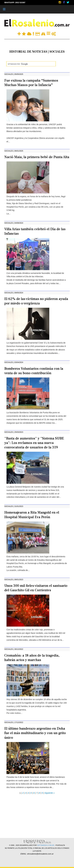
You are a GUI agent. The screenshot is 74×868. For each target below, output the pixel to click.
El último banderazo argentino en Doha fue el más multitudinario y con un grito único (35, 733)
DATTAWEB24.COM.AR (46, 845)
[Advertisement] (37, 815)
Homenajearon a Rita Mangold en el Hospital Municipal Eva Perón (32, 515)
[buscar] (31, 64)
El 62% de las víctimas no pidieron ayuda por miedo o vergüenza (36, 301)
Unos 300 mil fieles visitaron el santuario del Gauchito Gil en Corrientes (36, 588)
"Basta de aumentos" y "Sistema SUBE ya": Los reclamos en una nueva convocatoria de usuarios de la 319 (34, 443)
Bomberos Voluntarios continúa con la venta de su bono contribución (34, 371)
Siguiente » (49, 793)
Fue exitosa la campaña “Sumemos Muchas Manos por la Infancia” (31, 83)
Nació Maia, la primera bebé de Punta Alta (37, 157)
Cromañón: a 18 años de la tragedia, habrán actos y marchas (32, 658)
